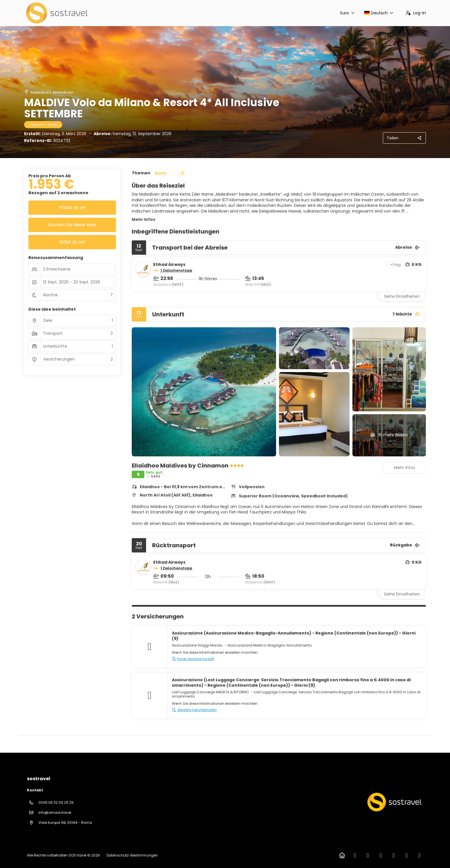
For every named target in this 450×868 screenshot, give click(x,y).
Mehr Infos (143, 219)
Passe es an (72, 208)
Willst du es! (72, 242)
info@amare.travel (55, 812)
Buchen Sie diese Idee (72, 225)
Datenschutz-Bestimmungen (132, 855)
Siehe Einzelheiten (402, 296)
